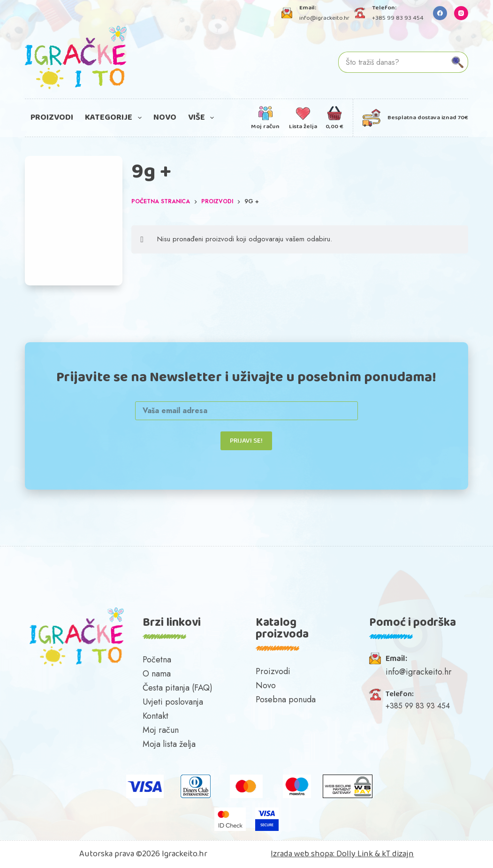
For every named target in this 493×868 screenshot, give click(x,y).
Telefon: (400, 694)
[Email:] (375, 658)
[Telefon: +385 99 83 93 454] (360, 13)
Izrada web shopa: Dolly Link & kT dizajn (342, 854)
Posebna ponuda (286, 699)
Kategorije (115, 118)
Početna (157, 660)
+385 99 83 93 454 (398, 18)
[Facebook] (440, 13)
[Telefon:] (375, 695)
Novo (165, 118)
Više (203, 118)
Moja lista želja (169, 744)
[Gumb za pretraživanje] (458, 62)
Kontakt (155, 716)
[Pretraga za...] (393, 62)
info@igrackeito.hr (324, 18)
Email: (396, 659)
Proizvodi (52, 118)
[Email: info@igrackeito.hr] (287, 13)
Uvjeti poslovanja (173, 702)
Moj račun (161, 730)
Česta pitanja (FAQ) (178, 688)
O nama (157, 674)
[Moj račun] (265, 118)
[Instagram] (461, 13)
